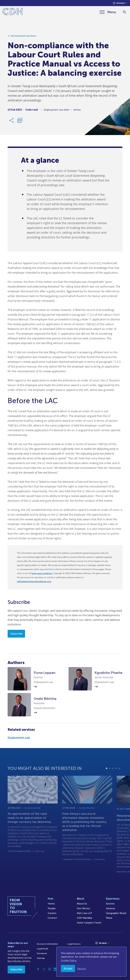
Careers (52, 913)
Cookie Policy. (69, 960)
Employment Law (19, 737)
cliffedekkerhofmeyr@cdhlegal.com (34, 581)
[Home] (13, 12)
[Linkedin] (55, 969)
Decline (82, 969)
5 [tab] (119, 777)
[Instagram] (50, 969)
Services (111, 908)
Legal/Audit (42, 949)
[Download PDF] (20, 122)
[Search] (124, 12)
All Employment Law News (23, 37)
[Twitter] (44, 969)
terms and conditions (42, 573)
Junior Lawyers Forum (89, 923)
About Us (82, 904)
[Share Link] (12, 122)
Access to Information (47, 944)
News (109, 918)
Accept (68, 968)
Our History (83, 908)
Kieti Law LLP (84, 913)
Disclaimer (42, 953)
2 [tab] (110, 777)
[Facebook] (38, 969)
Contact (52, 918)
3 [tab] (113, 777)
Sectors (110, 904)
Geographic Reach (116, 913)
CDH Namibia (84, 918)
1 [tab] (107, 777)
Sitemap (41, 958)
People (52, 908)
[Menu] (108, 12)
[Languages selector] (120, 3)
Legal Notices (74, 944)
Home (51, 904)
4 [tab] (116, 777)
